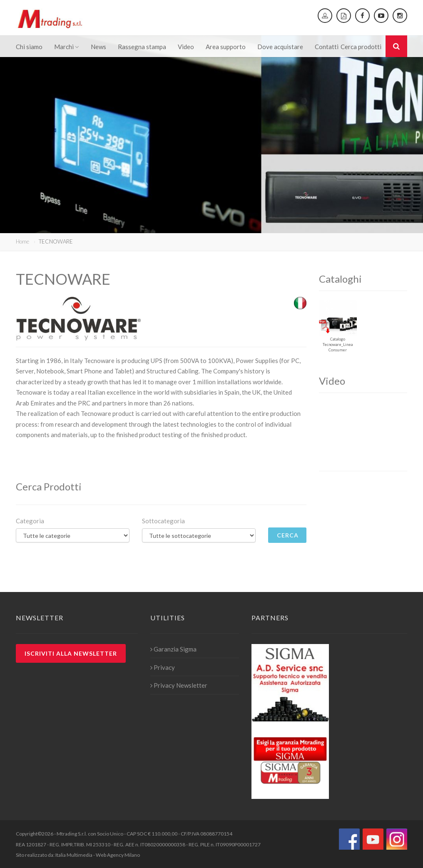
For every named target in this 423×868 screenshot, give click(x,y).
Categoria (30, 521)
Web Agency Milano (118, 855)
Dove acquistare (280, 47)
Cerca (288, 535)
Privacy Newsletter (179, 685)
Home (22, 241)
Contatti (327, 47)
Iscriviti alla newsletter (71, 653)
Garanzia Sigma (173, 649)
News (98, 47)
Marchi (67, 47)
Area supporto (226, 47)
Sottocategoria (163, 521)
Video (186, 47)
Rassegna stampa (142, 47)
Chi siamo (29, 47)
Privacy (163, 667)
